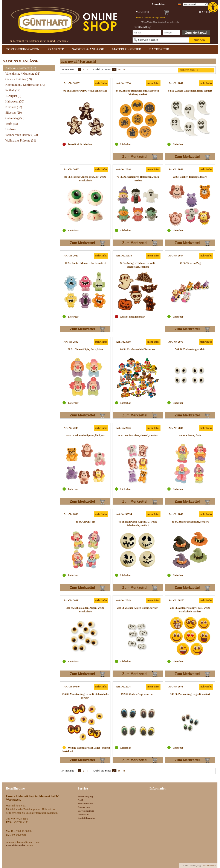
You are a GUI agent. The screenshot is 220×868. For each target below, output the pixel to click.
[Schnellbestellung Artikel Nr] (147, 32)
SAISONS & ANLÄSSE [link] (88, 49)
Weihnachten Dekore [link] (22, 135)
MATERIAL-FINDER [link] (127, 49)
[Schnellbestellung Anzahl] (172, 32)
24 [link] (114, 69)
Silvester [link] (14, 113)
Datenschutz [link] (84, 807)
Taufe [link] (12, 124)
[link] (213, 7)
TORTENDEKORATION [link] (23, 49)
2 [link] (83, 69)
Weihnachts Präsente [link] (21, 141)
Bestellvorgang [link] (85, 796)
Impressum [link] (83, 814)
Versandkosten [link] (85, 803)
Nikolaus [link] (14, 107)
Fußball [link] (13, 90)
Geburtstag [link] (15, 118)
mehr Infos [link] (101, 83)
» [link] (88, 69)
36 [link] (119, 69)
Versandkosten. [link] (210, 865)
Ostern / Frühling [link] (19, 79)
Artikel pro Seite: (102, 69)
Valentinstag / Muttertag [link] (23, 74)
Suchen (199, 40)
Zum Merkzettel (196, 33)
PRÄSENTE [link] (56, 49)
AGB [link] (80, 800)
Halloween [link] (15, 102)
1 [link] (80, 69)
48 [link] (124, 69)
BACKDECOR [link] (159, 49)
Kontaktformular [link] (87, 818)
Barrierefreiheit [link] (86, 811)
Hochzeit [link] (11, 129)
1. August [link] (13, 96)
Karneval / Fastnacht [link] (21, 68)
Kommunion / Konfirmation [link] (25, 85)
